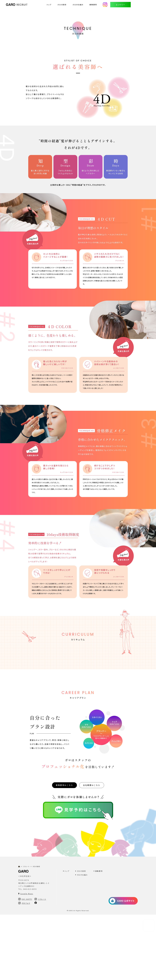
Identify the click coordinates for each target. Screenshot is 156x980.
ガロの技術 (62, 5)
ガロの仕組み (78, 5)
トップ (49, 5)
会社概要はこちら (92, 850)
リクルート (26, 932)
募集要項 (93, 5)
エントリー (120, 5)
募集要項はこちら (64, 850)
